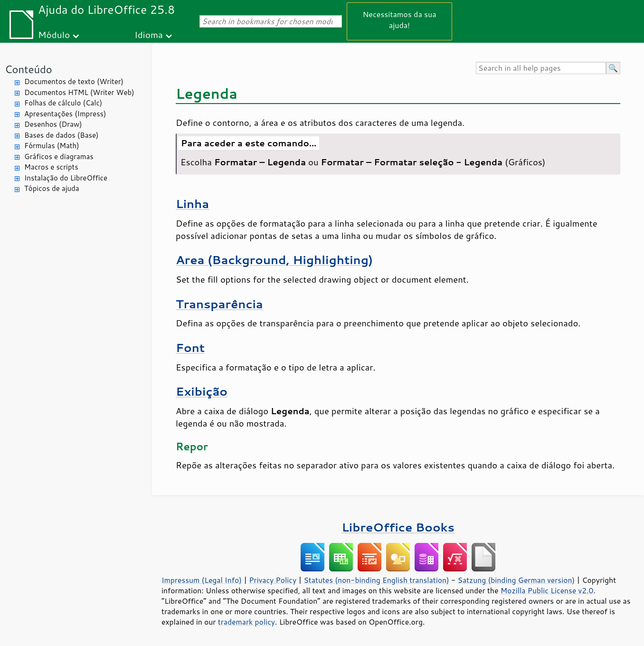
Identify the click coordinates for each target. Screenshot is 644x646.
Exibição (202, 391)
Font (190, 347)
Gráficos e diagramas (59, 157)
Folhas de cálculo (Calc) (63, 103)
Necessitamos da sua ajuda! (399, 19)
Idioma (149, 34)
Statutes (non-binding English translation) (376, 580)
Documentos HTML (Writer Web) (79, 92)
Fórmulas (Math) (52, 146)
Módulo (54, 34)
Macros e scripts (51, 167)
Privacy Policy (273, 580)
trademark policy (246, 622)
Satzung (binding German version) (516, 580)
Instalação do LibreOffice (66, 178)
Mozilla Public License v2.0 (547, 590)
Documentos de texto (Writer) (74, 81)
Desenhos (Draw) (53, 124)
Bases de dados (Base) (61, 135)
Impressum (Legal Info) (202, 580)
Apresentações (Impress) (65, 114)
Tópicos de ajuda (52, 188)
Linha (192, 204)
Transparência (219, 304)
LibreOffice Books (398, 527)
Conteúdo (28, 69)
